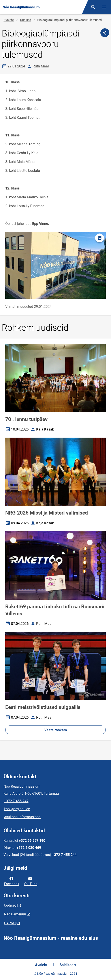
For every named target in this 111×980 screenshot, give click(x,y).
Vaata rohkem (56, 730)
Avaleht (9, 20)
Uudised (26, 20)
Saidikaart (68, 965)
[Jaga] (105, 33)
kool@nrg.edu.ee (17, 809)
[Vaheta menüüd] (104, 7)
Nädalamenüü (15, 914)
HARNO (10, 923)
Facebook (12, 881)
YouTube (30, 881)
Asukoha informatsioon (22, 817)
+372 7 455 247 (16, 801)
